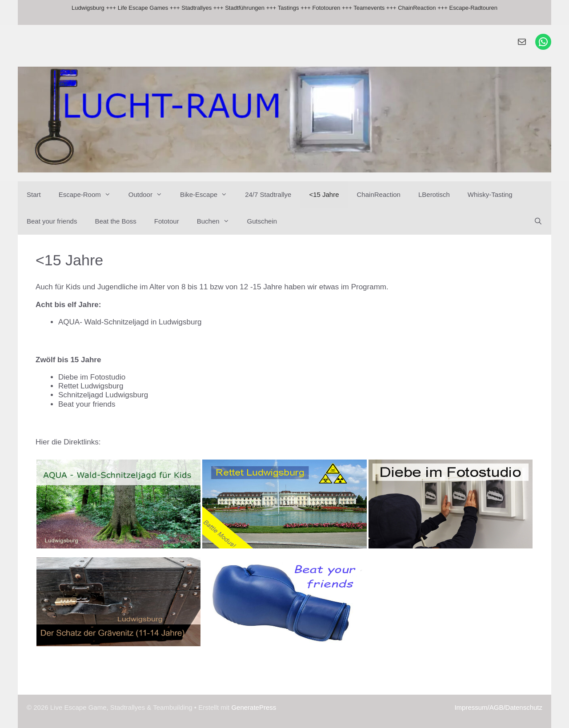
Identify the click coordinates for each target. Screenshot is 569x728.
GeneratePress (254, 707)
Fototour (167, 221)
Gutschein (262, 221)
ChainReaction (379, 194)
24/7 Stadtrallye (268, 194)
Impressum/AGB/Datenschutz (498, 707)
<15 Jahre (324, 194)
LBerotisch (434, 194)
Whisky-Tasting (490, 194)
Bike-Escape (208, 195)
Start (34, 194)
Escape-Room (89, 195)
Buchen (218, 221)
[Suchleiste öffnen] (538, 221)
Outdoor (150, 195)
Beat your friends (52, 221)
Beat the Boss (115, 221)
